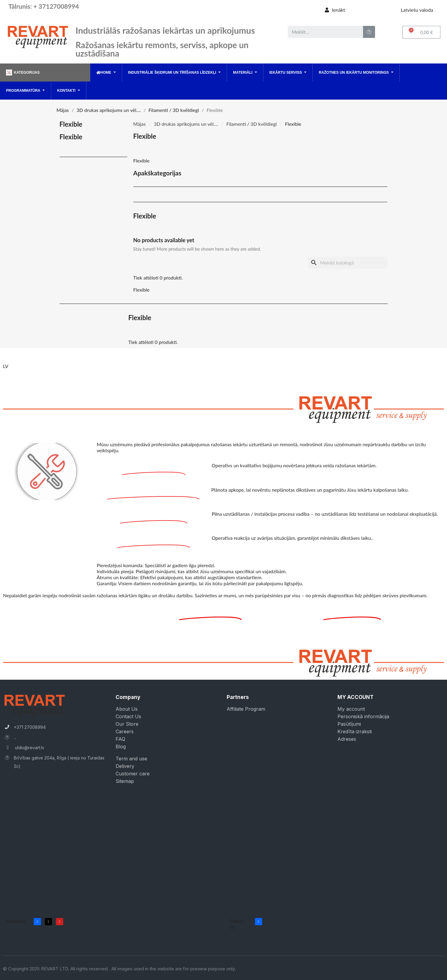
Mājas (140, 124)
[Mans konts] (335, 10)
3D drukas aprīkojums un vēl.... (186, 124)
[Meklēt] (348, 263)
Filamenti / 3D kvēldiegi (252, 124)
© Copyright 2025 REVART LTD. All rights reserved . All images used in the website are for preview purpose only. (119, 969)
